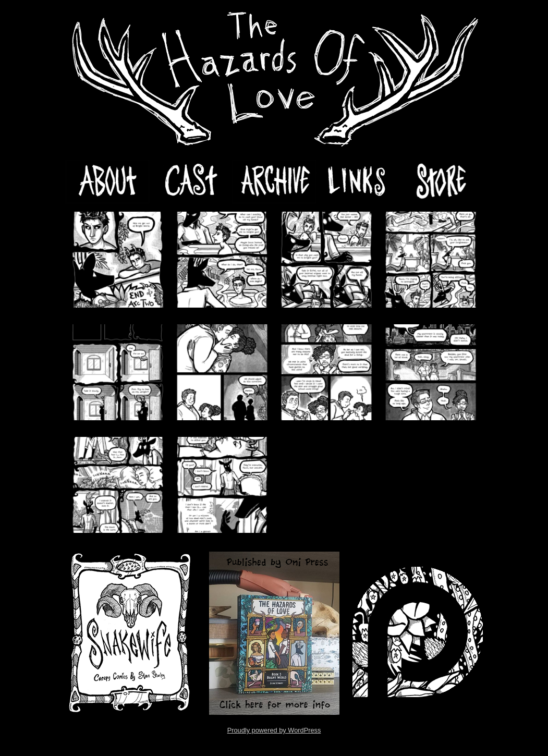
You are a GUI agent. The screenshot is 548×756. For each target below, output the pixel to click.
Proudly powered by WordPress (274, 730)
